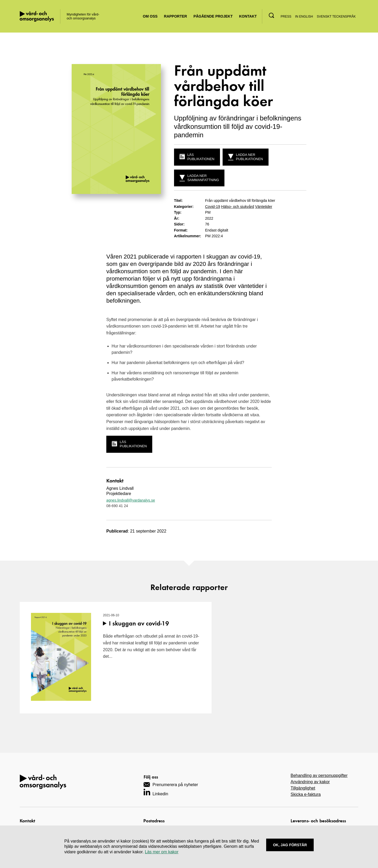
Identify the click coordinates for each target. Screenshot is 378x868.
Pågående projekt (213, 16)
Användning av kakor (310, 782)
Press (286, 17)
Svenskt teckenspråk (336, 17)
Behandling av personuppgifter (319, 775)
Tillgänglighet (303, 788)
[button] (271, 15)
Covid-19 (212, 207)
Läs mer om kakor (162, 852)
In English (304, 17)
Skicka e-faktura (306, 794)
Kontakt (248, 16)
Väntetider (262, 207)
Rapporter (176, 16)
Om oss (150, 16)
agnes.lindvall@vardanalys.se (131, 500)
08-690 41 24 (117, 506)
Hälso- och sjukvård (237, 207)
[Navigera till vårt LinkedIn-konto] (156, 792)
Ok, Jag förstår (290, 845)
